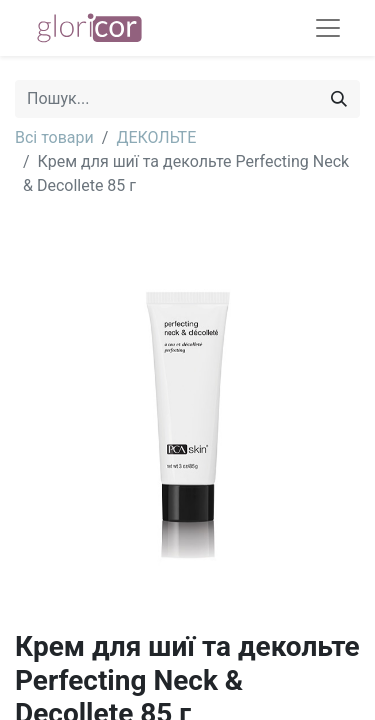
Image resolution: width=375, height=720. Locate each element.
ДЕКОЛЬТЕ (156, 137)
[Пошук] (339, 99)
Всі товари (54, 137)
